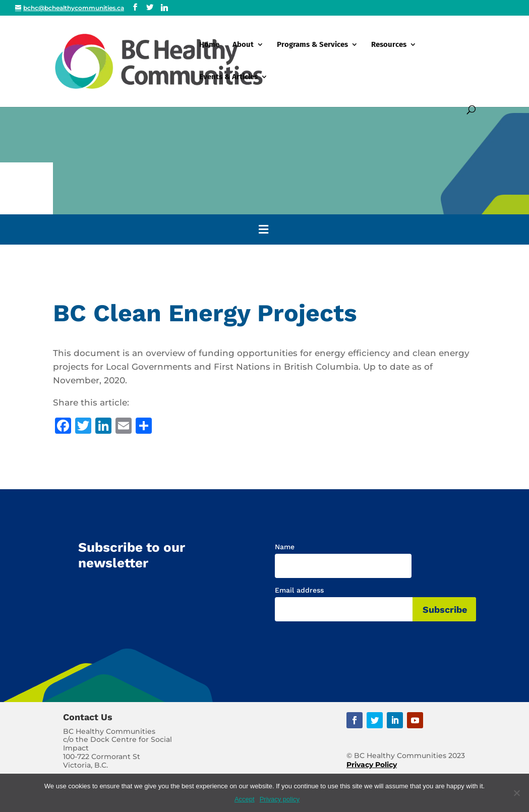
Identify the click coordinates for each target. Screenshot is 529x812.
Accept (245, 799)
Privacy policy (280, 799)
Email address (299, 590)
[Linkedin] (164, 8)
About (243, 45)
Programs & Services (312, 45)
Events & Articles (228, 77)
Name (285, 547)
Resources (389, 45)
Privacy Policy (372, 765)
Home (209, 45)
